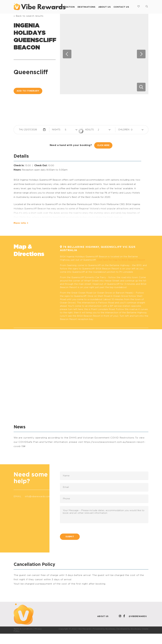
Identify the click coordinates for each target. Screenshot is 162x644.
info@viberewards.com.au (39, 496)
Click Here (103, 145)
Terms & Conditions (23, 629)
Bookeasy (110, 629)
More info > (21, 223)
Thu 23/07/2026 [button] (28, 130)
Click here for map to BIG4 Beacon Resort (121, 260)
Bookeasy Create (140, 629)
